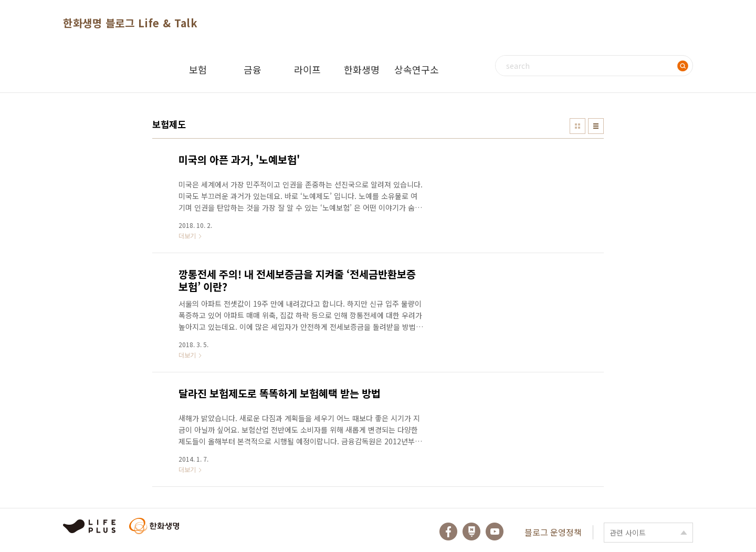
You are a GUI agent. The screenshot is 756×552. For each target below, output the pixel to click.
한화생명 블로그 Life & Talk (130, 23)
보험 (198, 69)
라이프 (307, 69)
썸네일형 (577, 126)
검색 (682, 66)
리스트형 (596, 126)
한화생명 (362, 69)
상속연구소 (417, 69)
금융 (253, 69)
